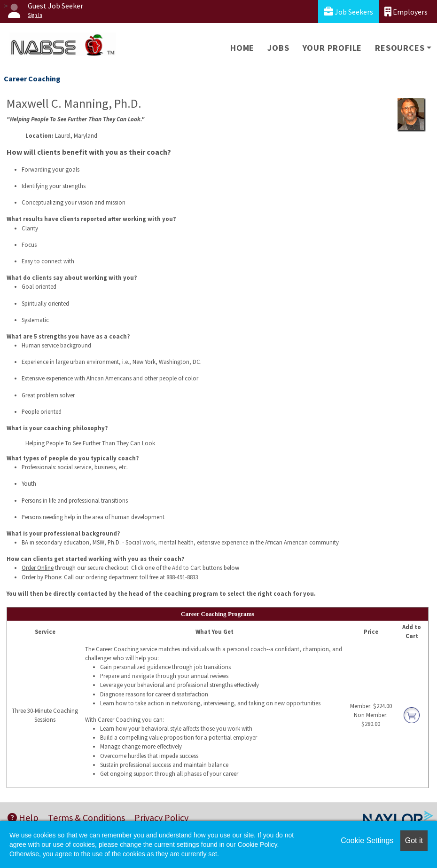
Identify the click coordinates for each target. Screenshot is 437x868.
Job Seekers (348, 12)
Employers (406, 12)
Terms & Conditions (86, 817)
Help (23, 817)
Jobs (278, 48)
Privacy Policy (161, 817)
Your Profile (332, 48)
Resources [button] (400, 48)
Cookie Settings (367, 840)
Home (242, 48)
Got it (414, 840)
